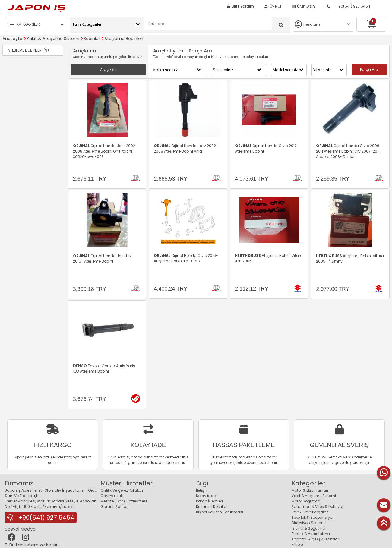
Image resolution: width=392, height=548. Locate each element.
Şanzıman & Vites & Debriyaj (317, 507)
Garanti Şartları (114, 507)
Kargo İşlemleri (209, 501)
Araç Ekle (108, 69)
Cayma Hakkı (113, 496)
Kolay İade (206, 496)
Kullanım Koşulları (212, 507)
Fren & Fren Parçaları (310, 512)
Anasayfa (12, 39)
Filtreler (298, 545)
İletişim (202, 490)
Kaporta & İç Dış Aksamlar (315, 539)
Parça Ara (369, 69)
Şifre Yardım (240, 6)
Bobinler (92, 39)
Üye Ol (273, 6)
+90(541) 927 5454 (348, 6)
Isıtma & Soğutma (308, 528)
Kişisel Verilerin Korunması (220, 512)
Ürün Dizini (304, 6)
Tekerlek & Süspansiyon (313, 517)
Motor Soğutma (306, 501)
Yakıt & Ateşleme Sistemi (53, 39)
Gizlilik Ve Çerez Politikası (122, 490)
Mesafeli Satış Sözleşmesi (124, 501)
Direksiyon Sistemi (308, 523)
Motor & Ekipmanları (310, 490)
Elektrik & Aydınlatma (311, 534)
